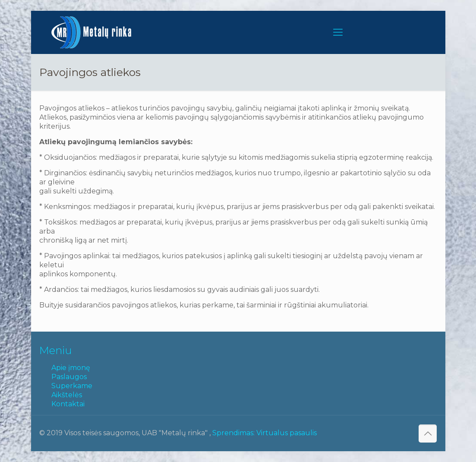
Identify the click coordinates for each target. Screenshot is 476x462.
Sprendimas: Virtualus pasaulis (265, 433)
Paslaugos (69, 377)
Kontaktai (68, 404)
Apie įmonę (71, 368)
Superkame (72, 386)
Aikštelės (67, 395)
